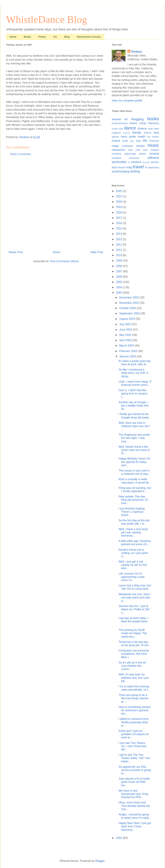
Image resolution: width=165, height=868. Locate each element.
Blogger (100, 861)
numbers (117, 154)
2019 (119, 207)
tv (146, 167)
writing (135, 171)
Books (27, 37)
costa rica (117, 129)
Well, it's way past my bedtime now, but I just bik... (134, 678)
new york (134, 150)
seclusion (134, 158)
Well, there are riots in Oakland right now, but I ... (134, 426)
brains (133, 123)
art (126, 119)
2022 (119, 196)
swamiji (146, 162)
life (145, 141)
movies (140, 146)
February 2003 (129, 351)
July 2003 (126, 324)
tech (114, 167)
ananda (116, 119)
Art (55, 37)
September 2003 (130, 313)
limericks (154, 141)
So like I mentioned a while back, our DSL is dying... (133, 373)
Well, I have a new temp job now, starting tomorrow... (133, 532)
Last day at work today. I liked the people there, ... (133, 621)
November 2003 (129, 303)
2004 (119, 287)
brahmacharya (120, 123)
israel (125, 141)
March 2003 (127, 346)
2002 (119, 838)
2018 (119, 212)
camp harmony (149, 123)
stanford (136, 162)
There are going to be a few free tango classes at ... (134, 698)
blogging (137, 119)
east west (153, 129)
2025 (119, 191)
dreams (142, 129)
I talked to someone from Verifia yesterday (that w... (134, 722)
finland (147, 133)
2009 (119, 261)
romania (154, 154)
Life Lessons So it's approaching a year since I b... (132, 577)
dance (130, 128)
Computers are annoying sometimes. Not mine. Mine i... (134, 654)
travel (138, 167)
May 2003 (126, 335)
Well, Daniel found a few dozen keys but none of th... (134, 450)
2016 (119, 223)
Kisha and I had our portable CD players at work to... (134, 734)
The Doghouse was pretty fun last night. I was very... (134, 438)
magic (115, 146)
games (115, 137)
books (153, 119)
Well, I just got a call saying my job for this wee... (133, 565)
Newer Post (16, 252)
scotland (116, 158)
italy (132, 141)
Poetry (42, 37)
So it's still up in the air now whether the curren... (132, 666)
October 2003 (128, 308)
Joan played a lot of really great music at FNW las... (134, 782)
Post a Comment (21, 154)
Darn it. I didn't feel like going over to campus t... (133, 393)
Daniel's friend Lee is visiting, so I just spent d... (133, 553)
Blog (67, 37)
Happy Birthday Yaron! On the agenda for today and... (134, 462)
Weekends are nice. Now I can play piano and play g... (135, 597)
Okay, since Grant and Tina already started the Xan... (134, 806)
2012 (119, 245)
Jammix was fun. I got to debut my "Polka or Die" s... (134, 609)
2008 (119, 266)
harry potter (128, 137)
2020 (119, 202)
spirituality (119, 162)
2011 (119, 250)
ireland (116, 141)
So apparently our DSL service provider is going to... (135, 770)
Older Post (97, 252)
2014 (119, 234)
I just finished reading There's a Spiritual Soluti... (132, 512)
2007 (119, 271)
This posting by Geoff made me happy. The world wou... (133, 633)
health (142, 137)
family (137, 132)
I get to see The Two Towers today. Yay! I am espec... (134, 758)
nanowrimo (118, 150)
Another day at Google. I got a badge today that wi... (134, 405)
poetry (142, 154)
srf (129, 162)
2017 (119, 218)
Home (13, 37)
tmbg (129, 167)
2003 (119, 293)
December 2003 (129, 297)
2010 (119, 255)
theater (122, 167)
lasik (138, 141)
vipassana (153, 167)
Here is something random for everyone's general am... (135, 710)
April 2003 (126, 340)
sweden (155, 162)
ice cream (153, 137)
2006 (119, 277)
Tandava (136, 52)
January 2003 (128, 356)
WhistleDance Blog (47, 19)
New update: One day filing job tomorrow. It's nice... (133, 500)
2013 (119, 239)
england (116, 133)
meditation (128, 146)
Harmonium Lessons (89, 37)
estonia (127, 133)
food (156, 133)
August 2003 (127, 319)
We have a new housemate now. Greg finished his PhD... (133, 794)
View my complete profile (127, 101)
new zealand (151, 150)
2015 (119, 228)
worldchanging (121, 171)
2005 (119, 282)
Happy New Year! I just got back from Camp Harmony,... (135, 826)
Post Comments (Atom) (64, 261)
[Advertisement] (32, 205)
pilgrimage (130, 154)
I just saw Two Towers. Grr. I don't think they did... (133, 746)
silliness (153, 158)
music (153, 145)
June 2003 (126, 330)
